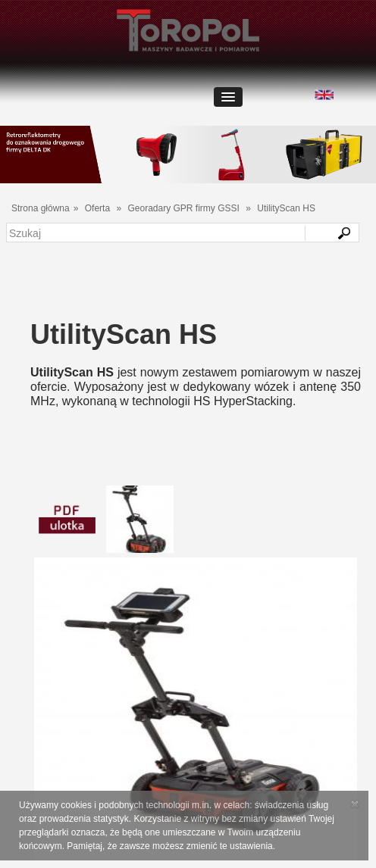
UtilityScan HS (286, 208)
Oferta (97, 208)
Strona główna (41, 208)
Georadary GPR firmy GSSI (183, 208)
